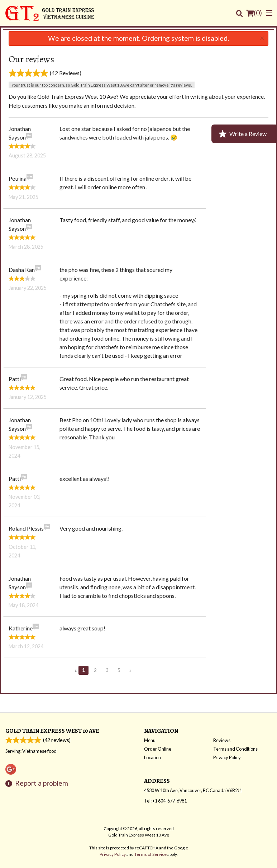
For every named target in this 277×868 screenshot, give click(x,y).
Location (152, 757)
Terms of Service (151, 854)
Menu (150, 740)
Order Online (158, 749)
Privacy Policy (227, 757)
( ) (254, 13)
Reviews (222, 740)
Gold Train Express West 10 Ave (52, 731)
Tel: (165, 801)
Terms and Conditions (235, 749)
